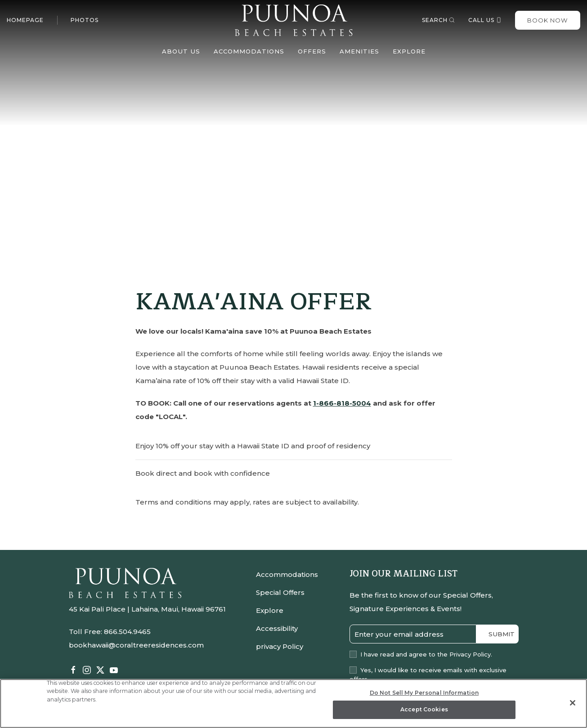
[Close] (573, 703)
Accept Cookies (424, 709)
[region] (293, 703)
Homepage (25, 20)
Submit (502, 634)
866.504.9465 (127, 632)
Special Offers (280, 592)
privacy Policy (280, 646)
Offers (312, 51)
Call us (485, 20)
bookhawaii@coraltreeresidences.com (136, 645)
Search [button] (438, 20)
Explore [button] (409, 51)
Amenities (359, 51)
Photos (85, 20)
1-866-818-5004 (342, 403)
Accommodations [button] (249, 51)
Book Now (548, 20)
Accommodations (287, 574)
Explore (270, 610)
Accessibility (277, 628)
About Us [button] (181, 51)
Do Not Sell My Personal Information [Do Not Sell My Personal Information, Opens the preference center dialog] (424, 693)
